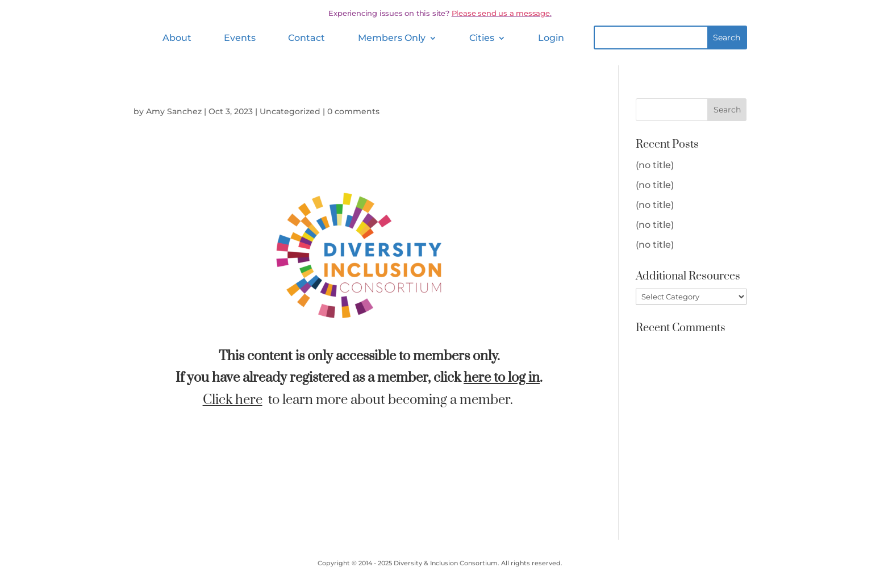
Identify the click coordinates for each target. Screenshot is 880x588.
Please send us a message (501, 13)
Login (551, 38)
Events (240, 38)
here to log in (502, 378)
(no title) (655, 165)
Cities (482, 38)
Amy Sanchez (174, 111)
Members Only (392, 38)
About (177, 38)
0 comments (353, 111)
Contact (306, 38)
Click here (233, 400)
